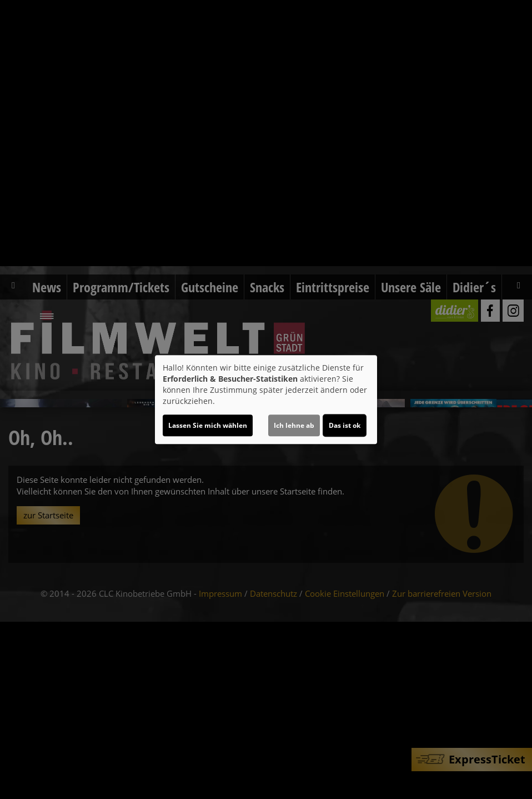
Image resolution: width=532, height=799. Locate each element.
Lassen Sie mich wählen (208, 425)
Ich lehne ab (294, 425)
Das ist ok (345, 425)
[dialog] (266, 399)
